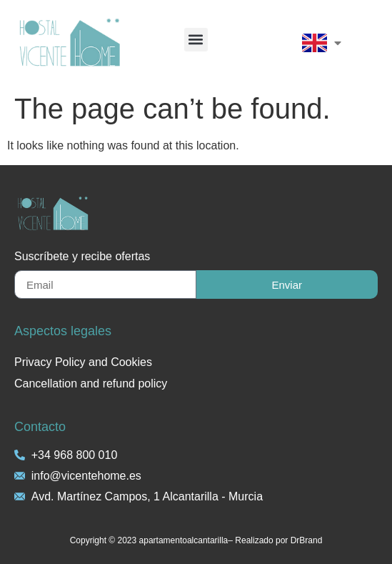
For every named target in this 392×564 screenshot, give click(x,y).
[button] (196, 40)
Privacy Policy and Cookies (83, 362)
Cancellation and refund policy (91, 384)
